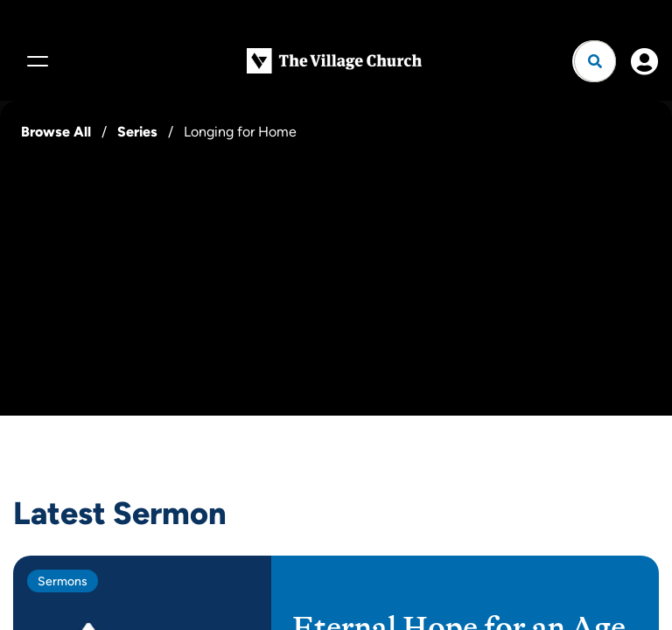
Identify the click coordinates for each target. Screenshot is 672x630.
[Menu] (35, 61)
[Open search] (595, 61)
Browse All (56, 132)
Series (137, 132)
